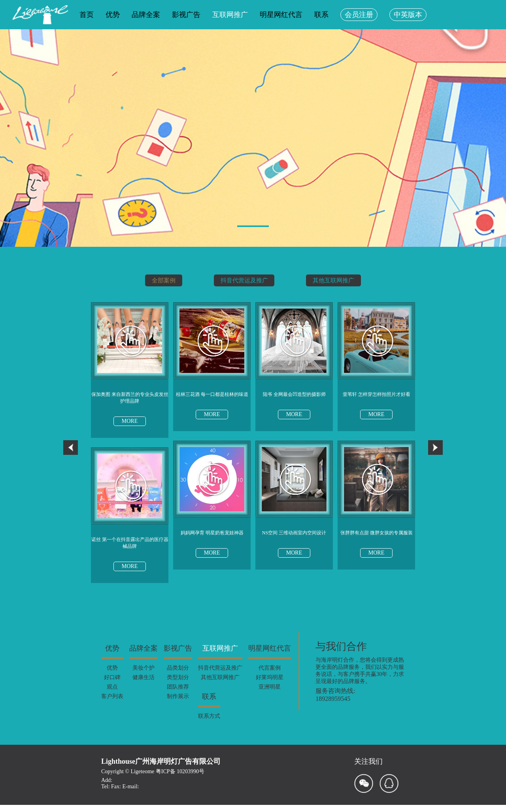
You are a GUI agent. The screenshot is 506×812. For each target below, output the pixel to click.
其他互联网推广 (338, 280)
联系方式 (209, 722)
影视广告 (186, 15)
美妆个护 (143, 674)
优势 (113, 15)
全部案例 (158, 280)
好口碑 (112, 684)
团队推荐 (178, 693)
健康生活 (143, 684)
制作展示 (178, 703)
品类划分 (178, 674)
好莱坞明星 (270, 684)
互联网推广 (230, 15)
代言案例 (270, 674)
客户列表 (112, 703)
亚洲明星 (270, 693)
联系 (321, 15)
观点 (112, 693)
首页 (87, 15)
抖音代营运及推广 (244, 280)
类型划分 (178, 684)
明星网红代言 (281, 15)
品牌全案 (146, 15)
